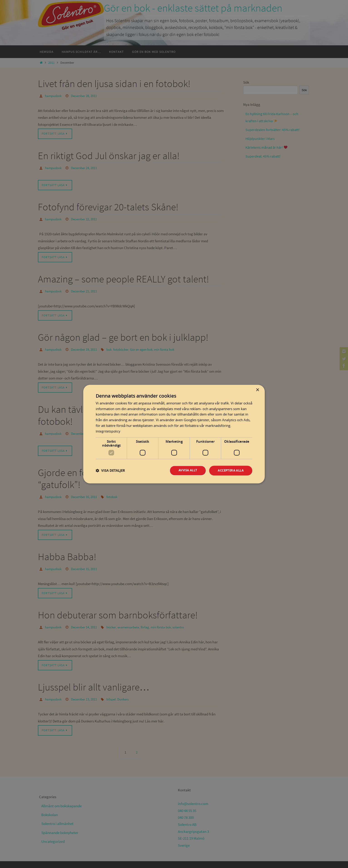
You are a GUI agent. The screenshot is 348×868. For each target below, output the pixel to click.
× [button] (257, 390)
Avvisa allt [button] (184, 470)
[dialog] (174, 434)
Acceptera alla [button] (229, 470)
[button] (110, 470)
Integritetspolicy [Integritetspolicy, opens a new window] (108, 431)
